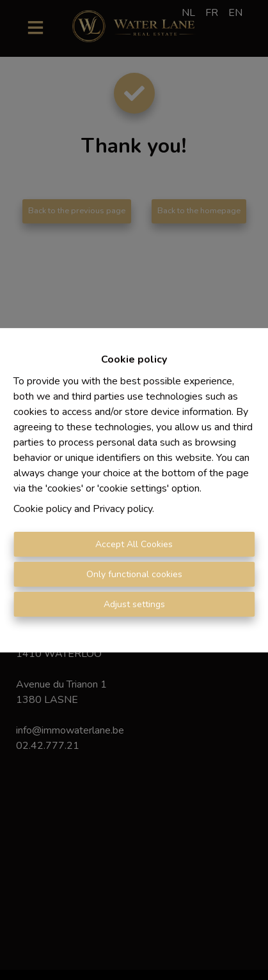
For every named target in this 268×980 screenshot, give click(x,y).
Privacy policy (122, 509)
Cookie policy (43, 509)
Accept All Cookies (134, 544)
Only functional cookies (134, 574)
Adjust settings (134, 604)
